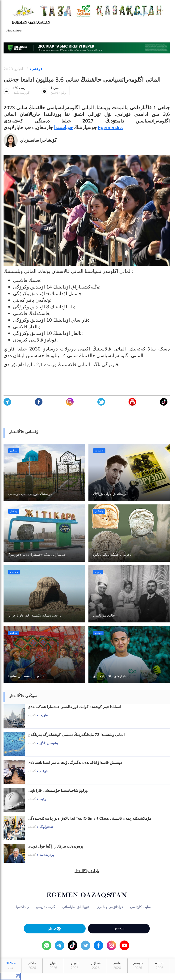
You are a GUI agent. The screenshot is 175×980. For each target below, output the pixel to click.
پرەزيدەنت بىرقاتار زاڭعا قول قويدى (55, 846)
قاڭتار (32, 966)
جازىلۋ (55, 929)
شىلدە (159, 966)
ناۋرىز (74, 966)
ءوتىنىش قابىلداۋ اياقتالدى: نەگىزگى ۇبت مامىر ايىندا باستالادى (75, 763)
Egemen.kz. (110, 128)
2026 (11, 966)
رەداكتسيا (22, 907)
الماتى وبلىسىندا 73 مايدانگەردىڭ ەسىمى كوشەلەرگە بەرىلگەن (76, 735)
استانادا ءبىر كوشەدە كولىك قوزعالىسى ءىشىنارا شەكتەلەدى (74, 707)
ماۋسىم (138, 966)
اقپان (53, 966)
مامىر (117, 966)
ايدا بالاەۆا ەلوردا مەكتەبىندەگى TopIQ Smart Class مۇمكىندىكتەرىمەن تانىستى (90, 818)
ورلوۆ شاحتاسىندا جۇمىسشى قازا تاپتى (58, 791)
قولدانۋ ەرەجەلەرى (110, 907)
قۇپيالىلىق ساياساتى (76, 907)
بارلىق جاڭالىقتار (87, 871)
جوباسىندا (63, 128)
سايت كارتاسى (140, 907)
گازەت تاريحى (46, 907)
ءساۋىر (96, 966)
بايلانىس (119, 928)
